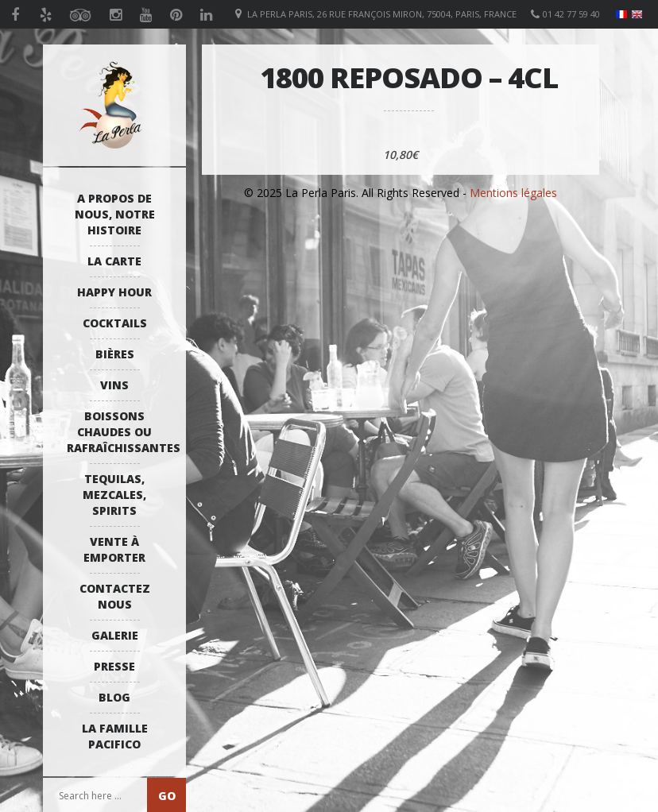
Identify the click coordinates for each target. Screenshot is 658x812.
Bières (115, 354)
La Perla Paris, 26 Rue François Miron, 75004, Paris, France (382, 14)
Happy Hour (114, 292)
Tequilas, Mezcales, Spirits (114, 495)
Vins (114, 385)
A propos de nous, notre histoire (115, 214)
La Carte (114, 261)
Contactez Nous (115, 596)
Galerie (115, 635)
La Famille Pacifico (115, 736)
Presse (114, 666)
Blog (114, 697)
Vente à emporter (114, 549)
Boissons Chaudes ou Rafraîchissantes (118, 432)
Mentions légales (513, 193)
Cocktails (115, 323)
